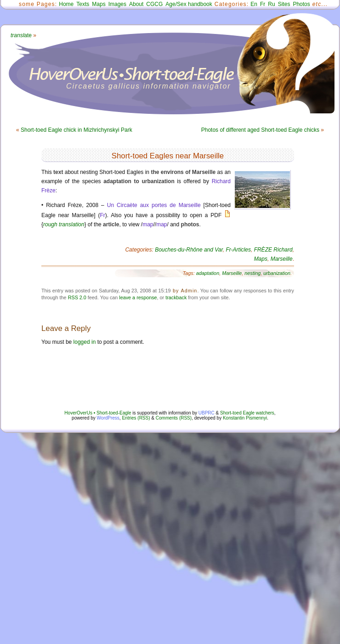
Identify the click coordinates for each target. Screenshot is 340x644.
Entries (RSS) (136, 418)
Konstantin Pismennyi (245, 418)
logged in (85, 342)
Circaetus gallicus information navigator (149, 86)
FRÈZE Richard (273, 250)
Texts (83, 4)
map (148, 224)
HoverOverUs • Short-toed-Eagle (98, 413)
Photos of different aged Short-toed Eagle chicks (260, 130)
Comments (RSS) (174, 418)
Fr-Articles (238, 250)
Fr (263, 4)
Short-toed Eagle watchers (247, 413)
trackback (176, 297)
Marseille (282, 259)
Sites (284, 4)
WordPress (108, 418)
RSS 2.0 (77, 297)
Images (117, 4)
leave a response (138, 297)
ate (21, 35)
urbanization (277, 273)
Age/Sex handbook (189, 4)
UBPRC (207, 413)
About (136, 4)
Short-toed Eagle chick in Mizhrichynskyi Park (76, 130)
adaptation (208, 273)
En (254, 4)
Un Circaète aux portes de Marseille (154, 205)
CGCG (154, 4)
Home (66, 4)
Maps (99, 4)
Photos (301, 4)
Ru (271, 4)
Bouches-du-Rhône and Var (189, 250)
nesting (252, 273)
